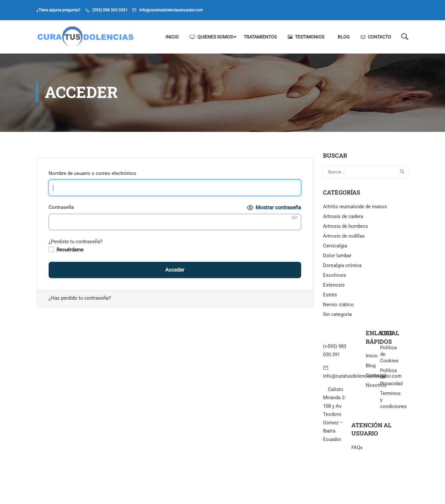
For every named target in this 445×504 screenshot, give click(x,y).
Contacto (376, 37)
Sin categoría (337, 315)
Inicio (172, 37)
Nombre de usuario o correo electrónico (92, 174)
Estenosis (334, 286)
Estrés (330, 296)
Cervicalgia (335, 247)
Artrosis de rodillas (344, 237)
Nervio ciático (338, 306)
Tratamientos (260, 37)
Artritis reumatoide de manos (355, 208)
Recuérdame (66, 251)
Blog (344, 37)
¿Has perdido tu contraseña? (80, 299)
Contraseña (61, 208)
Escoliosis (335, 276)
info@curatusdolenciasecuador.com (171, 10)
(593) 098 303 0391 (110, 10)
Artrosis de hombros (345, 227)
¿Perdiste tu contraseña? (76, 243)
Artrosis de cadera (343, 217)
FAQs (357, 449)
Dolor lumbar (337, 257)
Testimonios (306, 37)
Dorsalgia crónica (342, 266)
